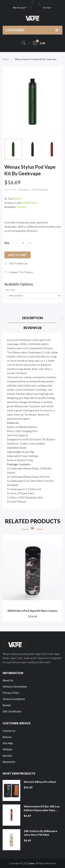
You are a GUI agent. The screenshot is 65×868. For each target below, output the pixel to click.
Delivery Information (15, 686)
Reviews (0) (33, 328)
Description (32, 318)
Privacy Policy (11, 693)
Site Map (8, 743)
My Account (20, 8)
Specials (7, 756)
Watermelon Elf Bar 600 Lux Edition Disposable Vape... (42, 808)
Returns (7, 737)
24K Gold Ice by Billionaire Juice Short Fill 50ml (40, 833)
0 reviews (24, 190)
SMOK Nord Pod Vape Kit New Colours (32, 611)
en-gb (48, 8)
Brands (7, 705)
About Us (8, 680)
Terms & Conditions (14, 699)
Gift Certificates (12, 711)
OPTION (10, 290)
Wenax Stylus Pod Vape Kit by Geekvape (36, 59)
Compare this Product (21, 272)
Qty (7, 243)
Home (6, 59)
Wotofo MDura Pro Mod (40, 782)
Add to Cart (18, 255)
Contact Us (9, 731)
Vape (32, 863)
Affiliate (7, 749)
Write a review (40, 190)
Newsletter (9, 762)
